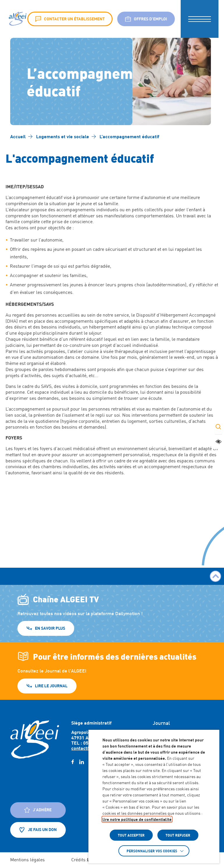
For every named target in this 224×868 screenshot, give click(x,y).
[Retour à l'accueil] (35, 739)
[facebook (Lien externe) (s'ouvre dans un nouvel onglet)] (73, 762)
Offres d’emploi (146, 19)
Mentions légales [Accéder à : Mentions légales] (27, 860)
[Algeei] (17, 19)
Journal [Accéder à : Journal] (161, 723)
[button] (200, 19)
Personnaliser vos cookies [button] (152, 851)
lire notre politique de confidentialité (137, 819)
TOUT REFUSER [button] (178, 835)
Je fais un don (38, 830)
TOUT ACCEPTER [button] (131, 835)
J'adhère (38, 810)
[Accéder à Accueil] (18, 136)
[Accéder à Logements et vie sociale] (63, 136)
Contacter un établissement (70, 19)
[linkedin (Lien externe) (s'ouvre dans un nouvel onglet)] (82, 762)
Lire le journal (51, 686)
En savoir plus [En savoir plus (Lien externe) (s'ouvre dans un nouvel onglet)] (50, 628)
